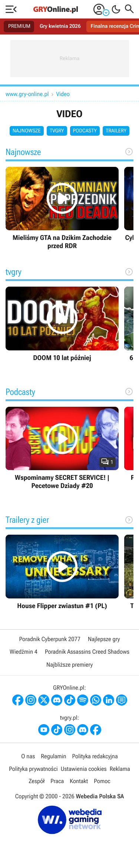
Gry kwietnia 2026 (60, 26)
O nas (28, 756)
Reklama (120, 769)
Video (63, 94)
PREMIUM (19, 26)
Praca (57, 781)
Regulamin (53, 756)
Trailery (116, 131)
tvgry (57, 131)
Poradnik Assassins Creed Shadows (87, 652)
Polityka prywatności (33, 769)
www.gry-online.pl (27, 94)
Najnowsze (27, 131)
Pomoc (102, 781)
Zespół (37, 781)
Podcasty (85, 131)
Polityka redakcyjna (95, 756)
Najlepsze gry (104, 639)
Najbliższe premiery (69, 665)
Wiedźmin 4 (24, 652)
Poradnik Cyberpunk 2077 (50, 639)
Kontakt (79, 781)
